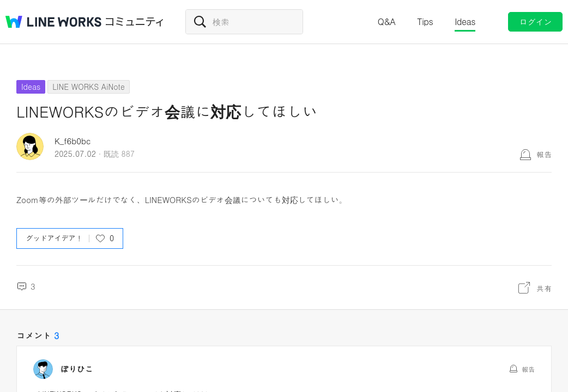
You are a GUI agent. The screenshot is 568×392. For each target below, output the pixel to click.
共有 (544, 288)
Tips (425, 22)
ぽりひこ (77, 369)
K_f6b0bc (72, 141)
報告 (544, 154)
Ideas (465, 22)
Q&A (387, 22)
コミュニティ (135, 22)
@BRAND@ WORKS (53, 22)
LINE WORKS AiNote (88, 87)
